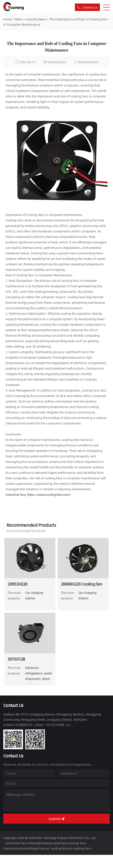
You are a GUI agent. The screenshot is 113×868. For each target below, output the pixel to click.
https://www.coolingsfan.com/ (49, 494)
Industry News (36, 19)
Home (8, 19)
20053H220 (18, 584)
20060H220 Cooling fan (81, 584)
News (19, 19)
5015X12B (16, 659)
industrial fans (16, 494)
